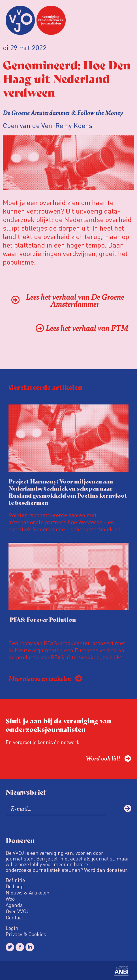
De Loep (15, 886)
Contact (14, 917)
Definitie (15, 880)
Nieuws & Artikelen (28, 892)
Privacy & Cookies (26, 934)
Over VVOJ (17, 911)
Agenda (14, 905)
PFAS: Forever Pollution (42, 619)
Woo (10, 899)
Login (12, 928)
